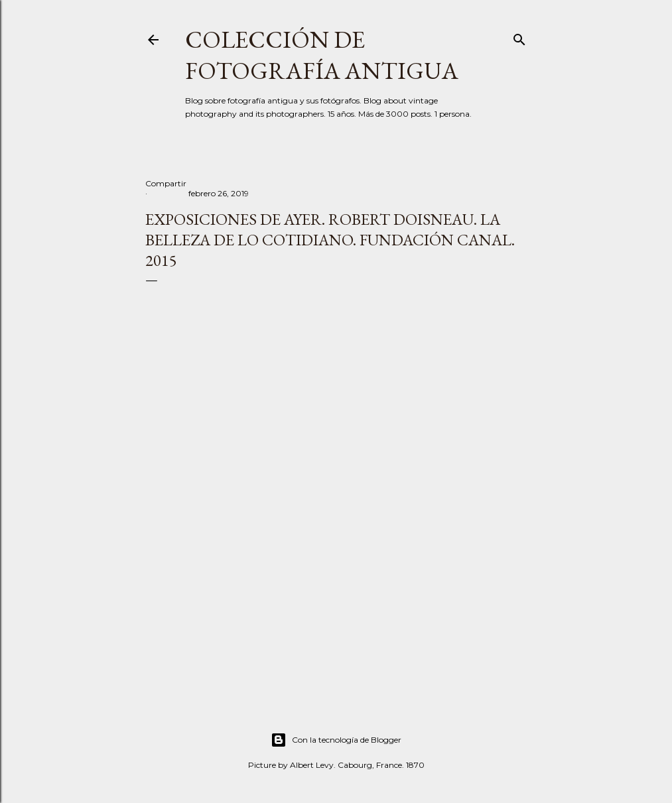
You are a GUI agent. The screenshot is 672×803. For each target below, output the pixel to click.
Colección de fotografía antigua (322, 55)
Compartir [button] (166, 183)
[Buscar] (519, 37)
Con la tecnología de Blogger (336, 740)
